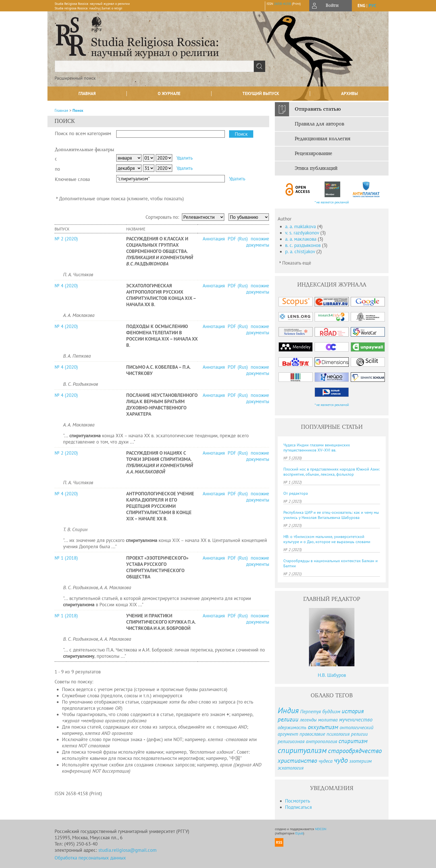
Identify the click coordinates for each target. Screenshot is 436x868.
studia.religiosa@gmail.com (127, 850)
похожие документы (258, 242)
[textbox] (154, 66)
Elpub (299, 833)
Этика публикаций (316, 168)
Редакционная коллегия (323, 139)
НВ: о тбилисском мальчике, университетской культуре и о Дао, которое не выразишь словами (327, 539)
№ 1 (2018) (66, 558)
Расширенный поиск (75, 78)
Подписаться (298, 807)
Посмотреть (298, 801)
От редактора (296, 493)
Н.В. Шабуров (332, 675)
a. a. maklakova (301, 226)
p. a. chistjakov (301, 251)
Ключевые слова (72, 179)
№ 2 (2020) (66, 239)
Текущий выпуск (261, 93)
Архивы (349, 93)
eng (361, 6)
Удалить (185, 158)
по (57, 169)
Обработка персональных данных (90, 858)
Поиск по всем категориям (83, 133)
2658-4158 (283, 4)
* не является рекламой (332, 202)
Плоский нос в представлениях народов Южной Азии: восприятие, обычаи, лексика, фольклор (332, 472)
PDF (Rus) (238, 239)
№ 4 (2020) (66, 286)
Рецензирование (313, 154)
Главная (87, 93)
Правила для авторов (319, 124)
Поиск (78, 110)
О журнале (169, 93)
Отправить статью (318, 109)
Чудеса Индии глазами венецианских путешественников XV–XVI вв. (317, 448)
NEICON (321, 829)
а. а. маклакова (301, 239)
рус (372, 6)
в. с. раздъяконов (304, 245)
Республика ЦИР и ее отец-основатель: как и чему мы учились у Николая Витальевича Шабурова (331, 515)
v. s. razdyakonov (303, 233)
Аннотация (214, 239)
